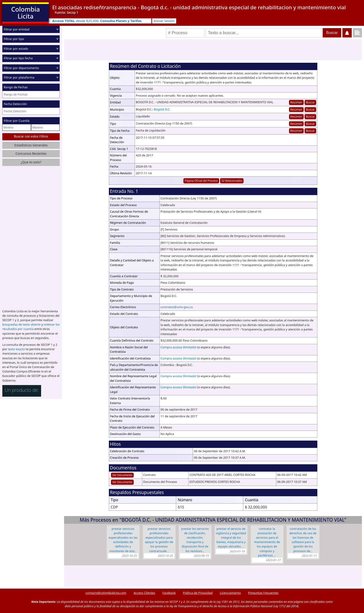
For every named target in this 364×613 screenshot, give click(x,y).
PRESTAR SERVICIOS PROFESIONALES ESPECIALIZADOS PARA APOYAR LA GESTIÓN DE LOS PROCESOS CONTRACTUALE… (159, 540)
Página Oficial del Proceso (201, 181)
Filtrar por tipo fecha (18, 58)
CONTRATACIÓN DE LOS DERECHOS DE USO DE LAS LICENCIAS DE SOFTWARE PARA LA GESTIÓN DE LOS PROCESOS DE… (303, 540)
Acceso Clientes (144, 593)
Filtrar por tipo (14, 39)
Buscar (310, 102)
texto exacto (16, 349)
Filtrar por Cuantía (17, 121)
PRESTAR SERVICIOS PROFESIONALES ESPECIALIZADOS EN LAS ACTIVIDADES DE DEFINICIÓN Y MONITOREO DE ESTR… (123, 540)
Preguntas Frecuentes (263, 593)
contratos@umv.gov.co (177, 307)
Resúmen (296, 102)
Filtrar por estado (16, 49)
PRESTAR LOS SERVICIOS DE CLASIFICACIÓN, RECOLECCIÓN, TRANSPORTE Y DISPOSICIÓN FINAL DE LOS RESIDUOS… (195, 540)
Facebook (169, 593)
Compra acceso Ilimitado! (179, 347)
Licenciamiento (230, 593)
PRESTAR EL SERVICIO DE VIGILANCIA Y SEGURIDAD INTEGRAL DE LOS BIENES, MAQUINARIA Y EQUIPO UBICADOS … (231, 538)
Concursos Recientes (31, 153)
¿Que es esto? (31, 162)
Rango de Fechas (16, 87)
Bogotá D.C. (162, 109)
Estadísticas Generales (31, 145)
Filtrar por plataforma (19, 77)
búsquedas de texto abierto (21, 324)
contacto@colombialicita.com (106, 593)
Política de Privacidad (198, 593)
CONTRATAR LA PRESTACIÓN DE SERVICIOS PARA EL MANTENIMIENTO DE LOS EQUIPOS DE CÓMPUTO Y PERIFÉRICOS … (267, 542)
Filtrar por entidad (17, 29)
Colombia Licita (25, 13)
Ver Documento (122, 475)
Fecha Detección (15, 104)
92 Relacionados (232, 181)
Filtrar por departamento (21, 68)
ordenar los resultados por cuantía (31, 327)
